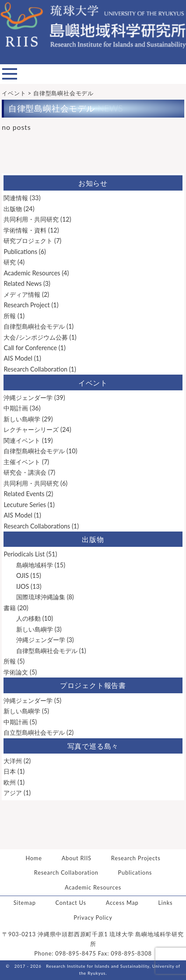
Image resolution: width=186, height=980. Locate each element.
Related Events (24, 494)
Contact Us (71, 903)
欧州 (10, 782)
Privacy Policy (93, 917)
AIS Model (18, 358)
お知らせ (93, 183)
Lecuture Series (25, 505)
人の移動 (28, 618)
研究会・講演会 (25, 472)
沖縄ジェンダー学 (28, 398)
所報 (10, 316)
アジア (13, 793)
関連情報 (16, 198)
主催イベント (22, 462)
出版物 (13, 209)
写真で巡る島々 (93, 746)
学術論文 (16, 672)
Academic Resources (32, 273)
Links (165, 903)
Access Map (122, 903)
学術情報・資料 (25, 230)
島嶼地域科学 (35, 565)
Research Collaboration (35, 369)
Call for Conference (30, 348)
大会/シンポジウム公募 (36, 337)
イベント (93, 383)
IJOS (23, 586)
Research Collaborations (37, 526)
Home (33, 858)
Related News (23, 283)
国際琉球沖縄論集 (41, 597)
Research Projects (136, 858)
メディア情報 (22, 294)
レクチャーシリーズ (31, 429)
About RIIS (77, 858)
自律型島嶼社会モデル (34, 326)
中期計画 (16, 408)
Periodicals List (24, 554)
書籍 (10, 608)
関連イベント (22, 440)
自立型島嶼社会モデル (34, 732)
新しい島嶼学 (22, 419)
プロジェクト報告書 (93, 685)
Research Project (26, 305)
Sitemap (25, 903)
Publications (20, 252)
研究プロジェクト (28, 241)
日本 (10, 771)
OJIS (23, 575)
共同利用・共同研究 (31, 219)
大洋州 (13, 761)
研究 (10, 262)
